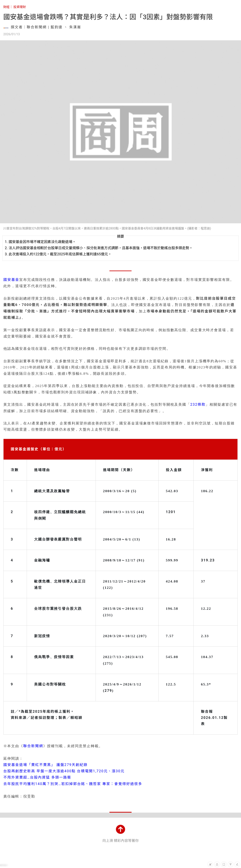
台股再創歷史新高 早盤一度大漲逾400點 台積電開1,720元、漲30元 (64, 771)
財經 (6, 7)
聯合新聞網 (33, 746)
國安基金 (11, 280)
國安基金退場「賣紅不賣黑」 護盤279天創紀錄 (45, 765)
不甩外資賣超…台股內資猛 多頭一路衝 (37, 777)
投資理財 (20, 7)
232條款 (198, 405)
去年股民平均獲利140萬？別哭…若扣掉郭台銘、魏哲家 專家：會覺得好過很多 (73, 784)
